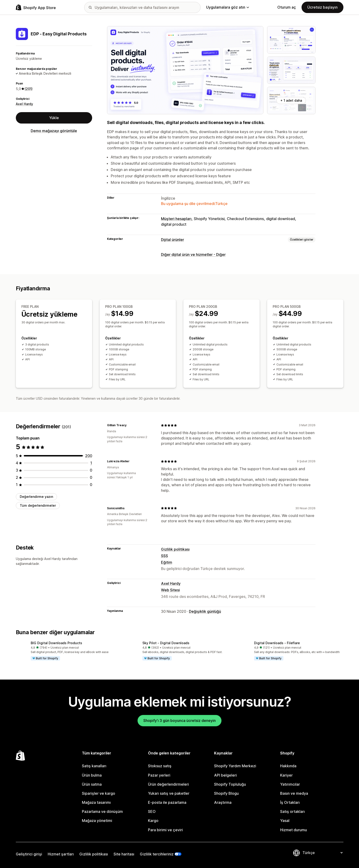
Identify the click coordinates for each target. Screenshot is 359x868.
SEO (152, 811)
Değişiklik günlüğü (205, 611)
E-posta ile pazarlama (167, 802)
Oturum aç (287, 7)
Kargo (153, 821)
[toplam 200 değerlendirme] (89, 456)
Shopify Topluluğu (230, 784)
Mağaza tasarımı (96, 802)
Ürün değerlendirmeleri (168, 784)
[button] (68, 651)
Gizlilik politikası (175, 549)
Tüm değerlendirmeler (38, 505)
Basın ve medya (294, 793)
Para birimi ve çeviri (165, 830)
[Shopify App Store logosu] (36, 7)
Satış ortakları (292, 811)
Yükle (54, 118)
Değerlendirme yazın (36, 496)
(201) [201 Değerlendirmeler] (29, 89)
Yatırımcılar (290, 784)
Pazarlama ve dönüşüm (102, 811)
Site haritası (124, 854)
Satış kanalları (94, 766)
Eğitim (167, 562)
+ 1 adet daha (291, 100)
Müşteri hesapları (176, 219)
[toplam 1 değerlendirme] (91, 463)
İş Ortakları (290, 802)
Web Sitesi (170, 590)
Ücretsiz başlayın (322, 7)
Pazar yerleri (159, 775)
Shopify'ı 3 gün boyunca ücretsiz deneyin (179, 721)
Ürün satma (92, 784)
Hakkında (288, 766)
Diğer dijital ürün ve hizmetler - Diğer (193, 255)
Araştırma (223, 802)
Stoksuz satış (160, 766)
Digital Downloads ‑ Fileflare (277, 643)
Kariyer (286, 775)
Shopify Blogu (226, 793)
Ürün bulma (92, 775)
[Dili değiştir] (322, 853)
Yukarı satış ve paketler (169, 793)
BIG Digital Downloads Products (56, 643)
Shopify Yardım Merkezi (235, 766)
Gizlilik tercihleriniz (157, 854)
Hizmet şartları (61, 854)
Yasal (285, 821)
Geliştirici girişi (29, 854)
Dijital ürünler (173, 240)
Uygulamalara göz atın (228, 7)
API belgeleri (225, 775)
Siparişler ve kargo (99, 793)
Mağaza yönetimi (97, 821)
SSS (164, 556)
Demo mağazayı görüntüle (54, 131)
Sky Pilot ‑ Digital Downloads (166, 643)
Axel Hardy (24, 104)
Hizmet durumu (294, 830)
